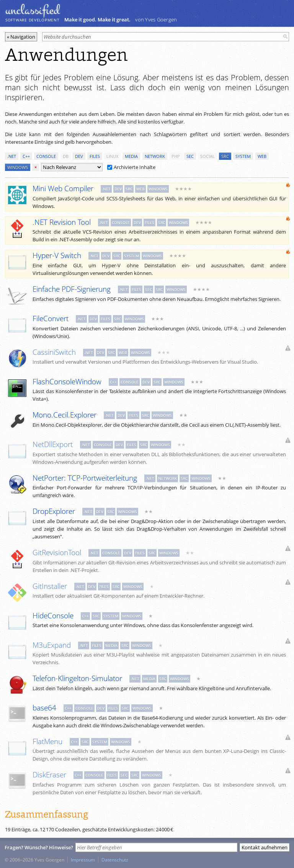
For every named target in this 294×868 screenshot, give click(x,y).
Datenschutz (115, 860)
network (155, 156)
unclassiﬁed (33, 10)
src (225, 156)
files (95, 156)
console (46, 156)
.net (12, 156)
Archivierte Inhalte (131, 167)
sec (190, 156)
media (131, 156)
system (243, 156)
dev (79, 156)
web (262, 156)
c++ (26, 156)
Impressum (83, 860)
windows (18, 167)
